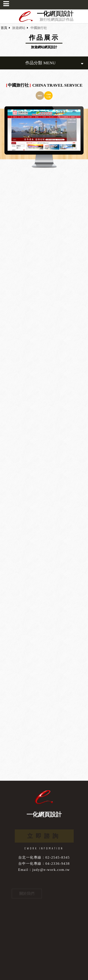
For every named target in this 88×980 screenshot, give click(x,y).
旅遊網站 (19, 28)
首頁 (4, 28)
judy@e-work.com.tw (51, 870)
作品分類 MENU (54, 63)
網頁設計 (61, 14)
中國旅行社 (39, 28)
